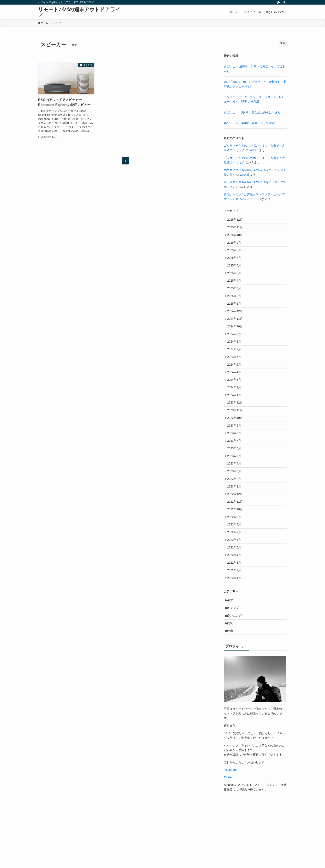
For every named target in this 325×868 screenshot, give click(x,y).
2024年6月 (235, 375)
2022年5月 (235, 591)
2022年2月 (235, 617)
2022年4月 (235, 600)
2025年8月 (235, 255)
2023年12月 (236, 427)
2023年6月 (235, 479)
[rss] (279, 2)
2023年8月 (235, 462)
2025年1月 (235, 315)
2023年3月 (235, 505)
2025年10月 (236, 237)
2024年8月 (235, 358)
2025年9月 (235, 246)
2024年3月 (235, 401)
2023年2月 (235, 513)
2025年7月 (235, 263)
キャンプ (234, 658)
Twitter (228, 830)
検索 (283, 43)
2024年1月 (235, 418)
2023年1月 (235, 522)
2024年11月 (236, 332)
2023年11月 (236, 436)
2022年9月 (235, 557)
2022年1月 (235, 626)
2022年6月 (235, 582)
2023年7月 (235, 470)
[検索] (284, 2)
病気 (231, 675)
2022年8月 (235, 565)
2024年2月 (235, 410)
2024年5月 (235, 384)
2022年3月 (235, 608)
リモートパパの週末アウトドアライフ (79, 12)
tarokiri (254, 150)
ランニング (235, 666)
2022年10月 (236, 548)
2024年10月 (236, 341)
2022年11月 (236, 539)
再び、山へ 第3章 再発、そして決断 (249, 123)
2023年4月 (235, 496)
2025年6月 (235, 272)
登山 (231, 683)
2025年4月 (235, 289)
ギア (231, 649)
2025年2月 (235, 306)
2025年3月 (235, 298)
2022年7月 (235, 574)
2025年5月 (235, 281)
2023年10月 (236, 444)
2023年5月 (235, 487)
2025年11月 (236, 229)
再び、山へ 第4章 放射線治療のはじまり (252, 112)
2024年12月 (236, 324)
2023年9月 (235, 453)
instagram (230, 823)
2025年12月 (236, 220)
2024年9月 (235, 350)
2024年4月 (235, 393)
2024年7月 (235, 367)
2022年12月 (236, 531)
